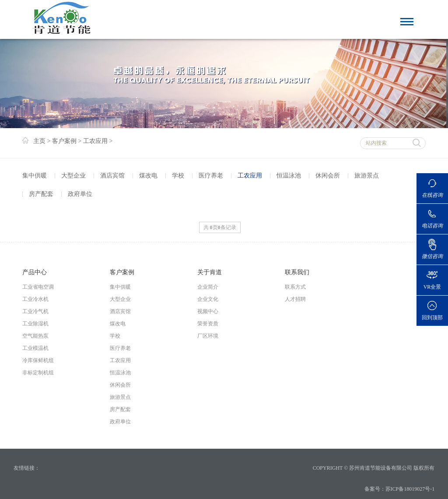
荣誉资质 (208, 324)
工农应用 (95, 141)
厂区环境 (208, 336)
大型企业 (73, 176)
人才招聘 (295, 299)
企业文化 (208, 299)
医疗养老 (211, 176)
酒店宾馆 (112, 176)
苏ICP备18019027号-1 (410, 489)
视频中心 (208, 311)
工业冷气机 (35, 311)
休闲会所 (328, 176)
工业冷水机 (35, 299)
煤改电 (148, 176)
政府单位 (80, 194)
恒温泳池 (289, 176)
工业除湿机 (35, 324)
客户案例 (64, 141)
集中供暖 (35, 176)
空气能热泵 (35, 336)
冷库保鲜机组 (38, 360)
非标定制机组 (38, 373)
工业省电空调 (38, 287)
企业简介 (208, 287)
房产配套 (41, 194)
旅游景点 (367, 176)
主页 (39, 141)
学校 (178, 176)
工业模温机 (35, 348)
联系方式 (295, 287)
